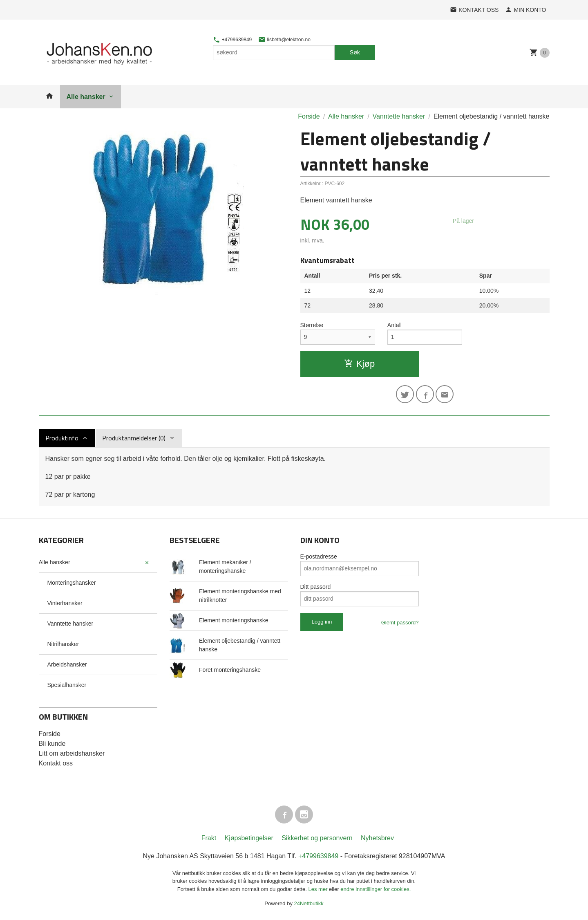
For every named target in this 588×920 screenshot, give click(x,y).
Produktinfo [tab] (62, 438)
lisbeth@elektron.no (284, 40)
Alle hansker (86, 97)
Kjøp (359, 364)
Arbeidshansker (67, 664)
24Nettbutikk (309, 903)
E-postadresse (319, 556)
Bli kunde (52, 744)
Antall (395, 325)
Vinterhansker (65, 603)
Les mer (319, 889)
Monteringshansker (72, 583)
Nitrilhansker (63, 644)
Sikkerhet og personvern (317, 838)
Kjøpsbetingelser (249, 838)
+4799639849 (232, 40)
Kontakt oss (56, 763)
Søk (355, 52)
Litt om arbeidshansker (72, 753)
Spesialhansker (67, 685)
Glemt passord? (400, 623)
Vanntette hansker (70, 624)
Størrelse (312, 325)
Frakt (209, 838)
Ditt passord (316, 587)
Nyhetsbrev (377, 838)
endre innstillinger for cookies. (376, 889)
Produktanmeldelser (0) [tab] (134, 438)
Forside (309, 116)
